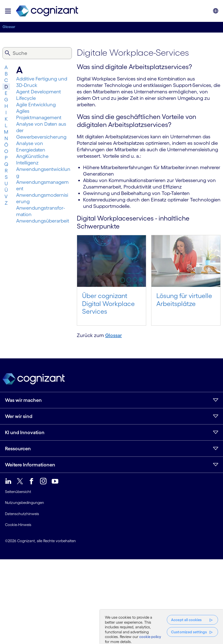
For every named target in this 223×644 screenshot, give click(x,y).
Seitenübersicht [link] (18, 492)
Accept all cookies (186, 620)
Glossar (9, 27)
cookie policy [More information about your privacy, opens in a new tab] (150, 637)
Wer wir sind (19, 416)
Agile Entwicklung (36, 105)
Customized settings (189, 632)
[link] (47, 11)
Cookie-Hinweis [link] (18, 525)
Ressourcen (18, 449)
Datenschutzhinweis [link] (22, 514)
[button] (8, 11)
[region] (161, 627)
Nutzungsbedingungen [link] (24, 503)
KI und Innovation (25, 432)
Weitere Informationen (30, 465)
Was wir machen (23, 400)
